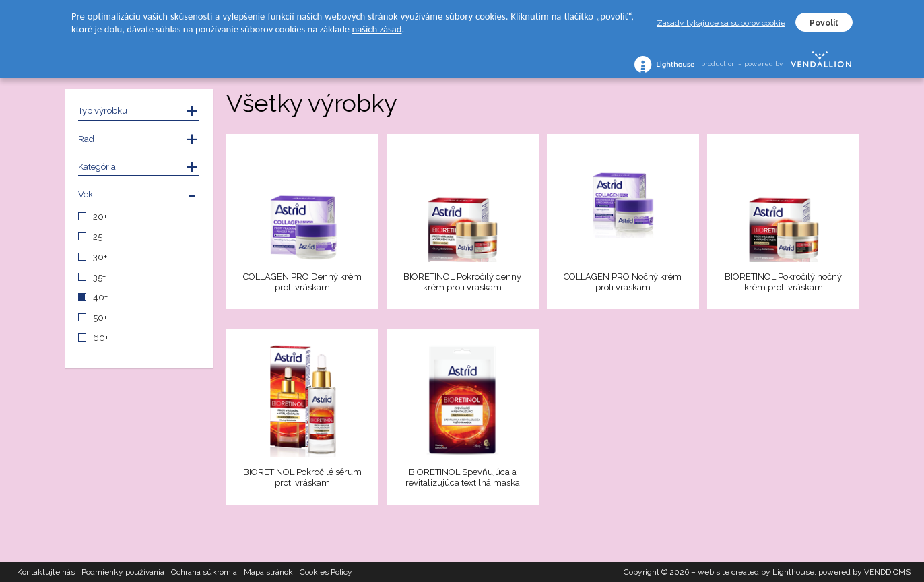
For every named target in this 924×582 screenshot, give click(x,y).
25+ (99, 237)
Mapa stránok (268, 572)
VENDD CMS (887, 572)
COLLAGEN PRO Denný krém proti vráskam (302, 282)
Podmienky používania (123, 572)
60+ (101, 338)
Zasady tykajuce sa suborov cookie (721, 23)
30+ (100, 257)
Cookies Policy (326, 572)
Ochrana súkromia (204, 572)
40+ (100, 297)
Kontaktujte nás (46, 572)
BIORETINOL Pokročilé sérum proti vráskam (302, 477)
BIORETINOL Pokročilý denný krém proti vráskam (462, 282)
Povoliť (824, 23)
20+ (100, 217)
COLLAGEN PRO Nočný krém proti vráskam (623, 282)
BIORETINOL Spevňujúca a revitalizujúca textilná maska (463, 477)
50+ (100, 318)
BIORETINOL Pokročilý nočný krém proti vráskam (783, 282)
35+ (99, 277)
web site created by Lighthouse (756, 572)
